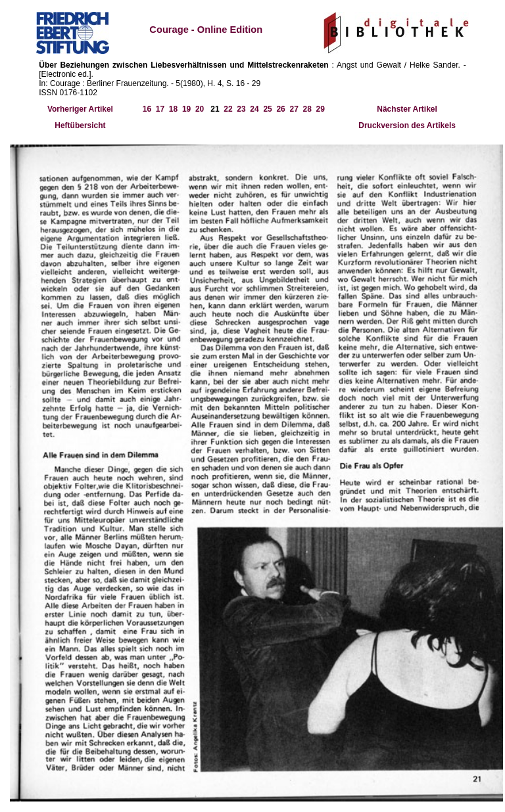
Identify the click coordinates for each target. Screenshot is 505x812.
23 (241, 109)
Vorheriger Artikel (80, 109)
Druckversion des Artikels (407, 125)
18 (173, 109)
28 (307, 109)
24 (254, 109)
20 (200, 109)
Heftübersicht (80, 125)
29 (321, 109)
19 (186, 109)
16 (147, 109)
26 (280, 109)
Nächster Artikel (407, 109)
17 (160, 109)
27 (294, 109)
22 (228, 109)
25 (267, 109)
